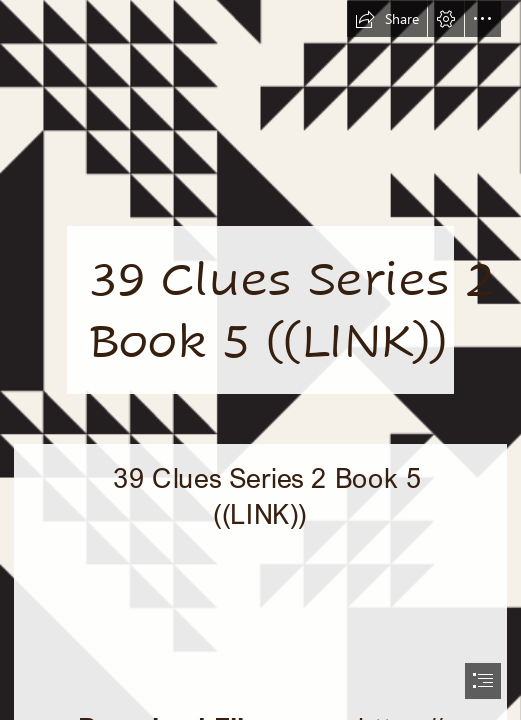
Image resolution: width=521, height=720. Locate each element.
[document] (260, 360)
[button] (387, 19)
